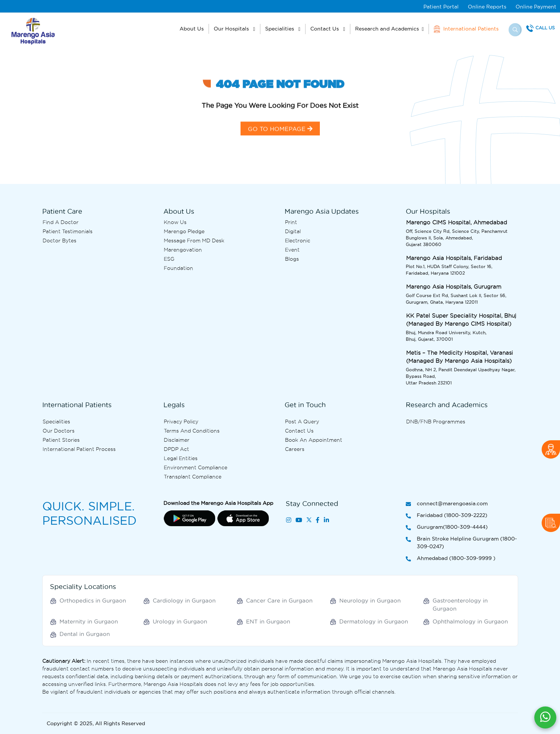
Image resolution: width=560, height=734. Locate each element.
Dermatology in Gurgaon (374, 621)
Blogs (292, 259)
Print (291, 222)
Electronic (298, 241)
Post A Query (302, 422)
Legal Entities (181, 458)
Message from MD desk (194, 241)
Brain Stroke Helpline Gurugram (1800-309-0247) (461, 543)
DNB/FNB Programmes (436, 422)
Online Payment (536, 7)
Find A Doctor (61, 222)
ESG (169, 259)
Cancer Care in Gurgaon (279, 601)
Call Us (545, 28)
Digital (293, 231)
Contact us (299, 431)
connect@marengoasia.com (447, 504)
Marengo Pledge (184, 231)
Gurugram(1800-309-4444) (447, 527)
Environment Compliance (196, 467)
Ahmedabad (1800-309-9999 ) (451, 559)
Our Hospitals (232, 29)
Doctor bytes (59, 241)
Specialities (280, 29)
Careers (295, 449)
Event (292, 250)
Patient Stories (61, 440)
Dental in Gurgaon (85, 634)
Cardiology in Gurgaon (184, 601)
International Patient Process (79, 449)
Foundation (178, 268)
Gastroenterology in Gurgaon (460, 605)
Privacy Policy (181, 422)
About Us (192, 29)
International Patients (466, 29)
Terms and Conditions (192, 431)
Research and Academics (387, 29)
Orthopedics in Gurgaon (93, 601)
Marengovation (183, 250)
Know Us (175, 222)
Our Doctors (59, 431)
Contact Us (325, 29)
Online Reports (487, 7)
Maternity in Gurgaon (89, 621)
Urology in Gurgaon (180, 621)
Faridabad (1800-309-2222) (447, 516)
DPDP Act (176, 449)
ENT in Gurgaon (268, 621)
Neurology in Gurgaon (370, 601)
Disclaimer (177, 440)
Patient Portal (441, 7)
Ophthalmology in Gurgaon (470, 621)
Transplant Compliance (193, 477)
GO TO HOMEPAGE (280, 140)
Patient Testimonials (68, 231)
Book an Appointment (314, 440)
